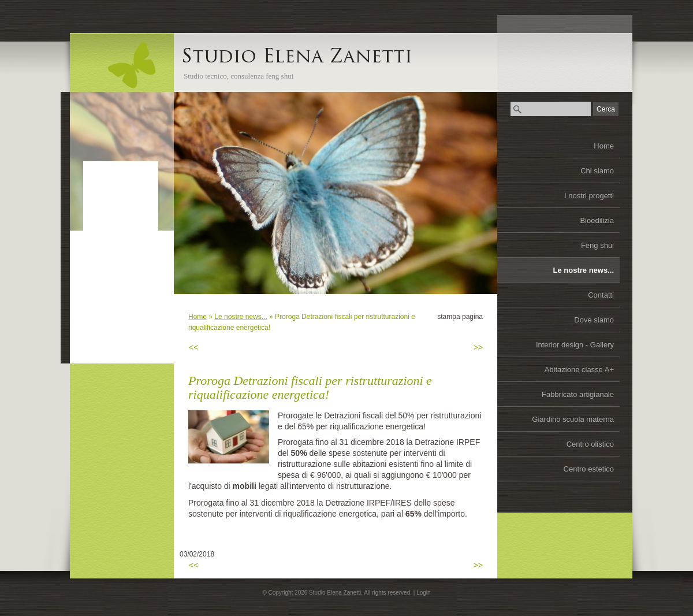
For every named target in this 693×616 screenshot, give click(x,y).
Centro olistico (590, 444)
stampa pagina (460, 317)
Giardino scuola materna (573, 419)
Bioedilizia (597, 220)
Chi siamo (597, 171)
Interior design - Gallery (575, 345)
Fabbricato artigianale (578, 394)
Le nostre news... (584, 270)
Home (604, 146)
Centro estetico (589, 469)
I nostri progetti (589, 196)
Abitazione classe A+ (579, 370)
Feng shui (597, 245)
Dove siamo (594, 320)
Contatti (601, 295)
